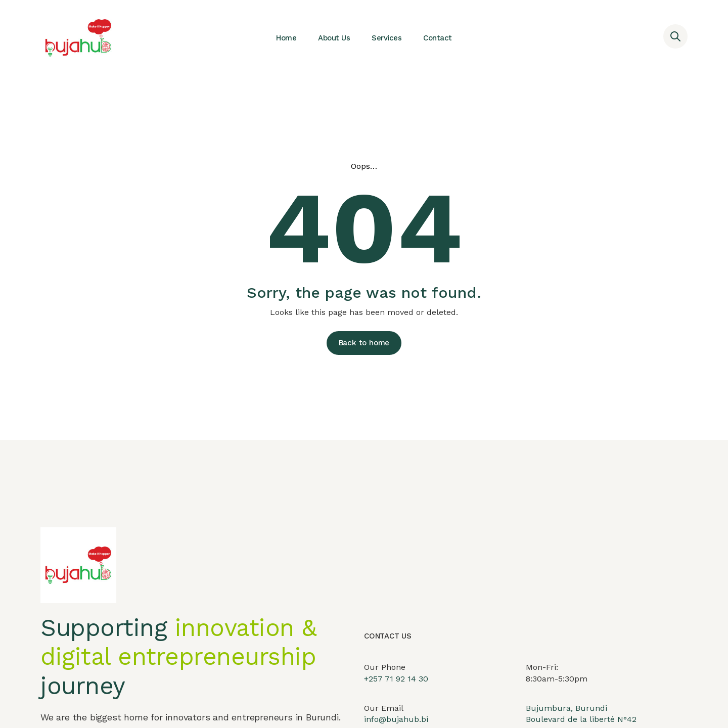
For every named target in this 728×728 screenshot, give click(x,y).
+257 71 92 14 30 (396, 688)
